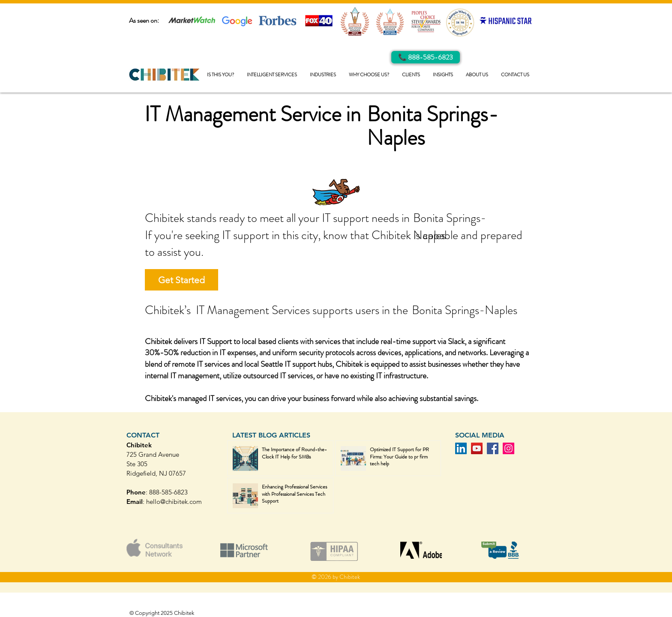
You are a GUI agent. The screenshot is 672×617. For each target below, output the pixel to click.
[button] (272, 75)
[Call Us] (426, 57)
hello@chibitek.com (174, 502)
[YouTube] (477, 448)
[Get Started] (181, 280)
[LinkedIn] (461, 448)
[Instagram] (508, 448)
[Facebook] (493, 448)
